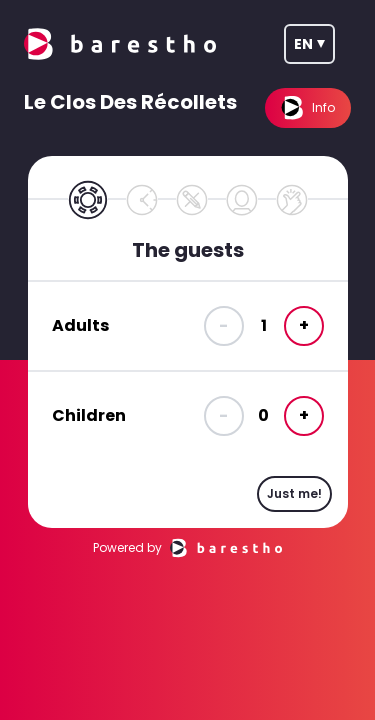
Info (308, 108)
